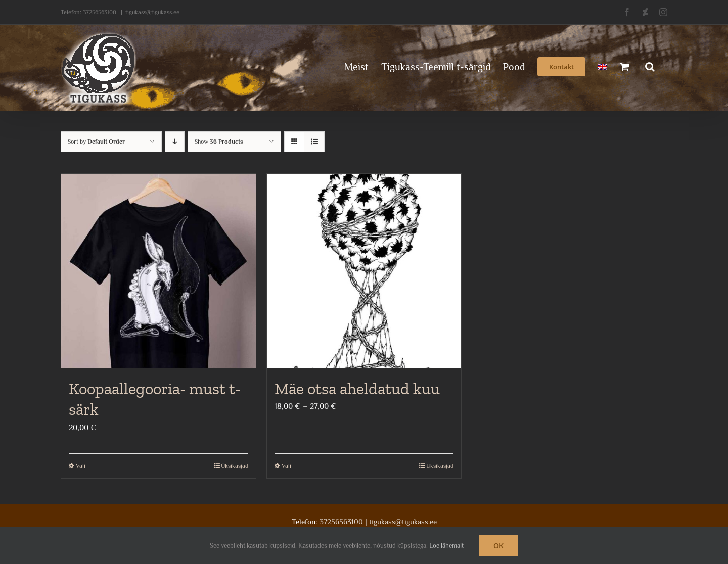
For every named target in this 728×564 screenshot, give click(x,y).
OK (498, 546)
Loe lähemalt (446, 546)
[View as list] (314, 142)
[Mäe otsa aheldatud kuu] (364, 271)
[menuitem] (603, 66)
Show (219, 142)
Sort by (96, 142)
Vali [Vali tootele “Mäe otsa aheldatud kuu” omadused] (286, 466)
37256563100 (100, 12)
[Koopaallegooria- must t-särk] (158, 271)
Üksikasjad (235, 466)
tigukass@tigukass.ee (152, 12)
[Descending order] (175, 142)
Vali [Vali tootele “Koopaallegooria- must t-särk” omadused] (81, 466)
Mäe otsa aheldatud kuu (357, 389)
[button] (650, 66)
